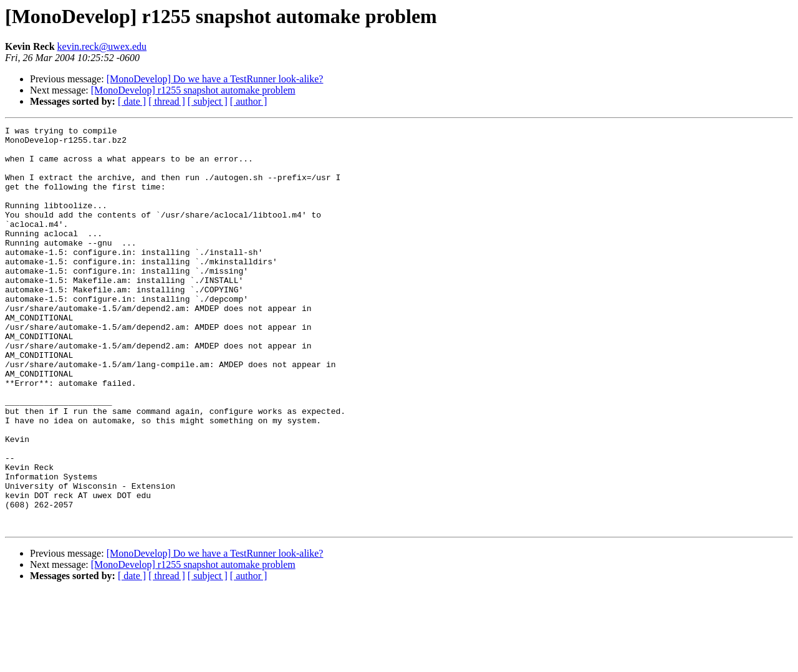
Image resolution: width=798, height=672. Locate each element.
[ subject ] (208, 101)
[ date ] (132, 101)
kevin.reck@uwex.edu (102, 46)
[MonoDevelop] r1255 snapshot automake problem (193, 90)
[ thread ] (167, 101)
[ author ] (249, 101)
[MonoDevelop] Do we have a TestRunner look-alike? (215, 79)
